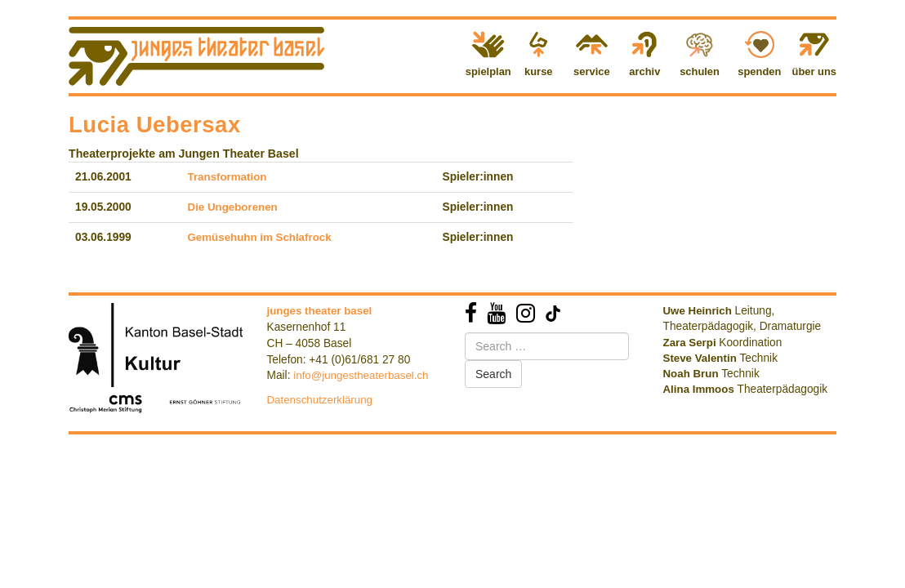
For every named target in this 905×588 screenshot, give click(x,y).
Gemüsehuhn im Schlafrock (260, 237)
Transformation (227, 177)
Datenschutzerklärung (320, 400)
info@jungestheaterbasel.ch (361, 375)
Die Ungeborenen (233, 207)
